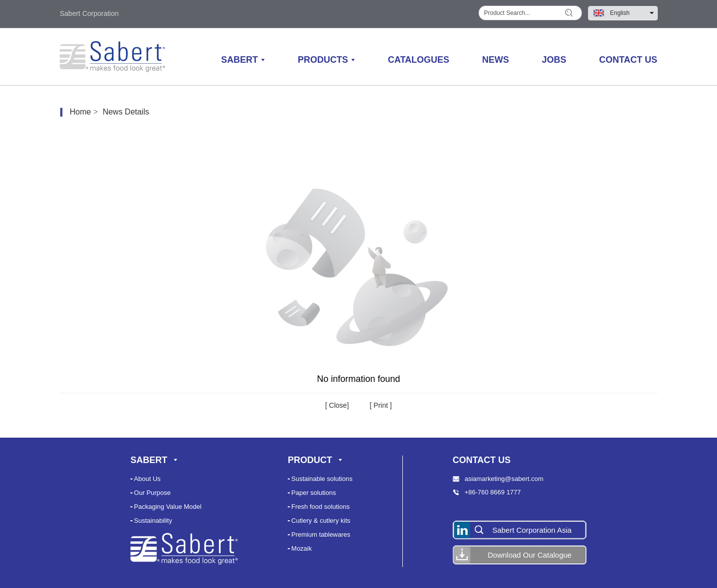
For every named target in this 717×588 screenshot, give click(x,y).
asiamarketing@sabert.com (504, 479)
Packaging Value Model (168, 507)
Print (380, 405)
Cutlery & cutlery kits (321, 521)
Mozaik (301, 548)
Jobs (554, 60)
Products (323, 60)
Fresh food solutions (320, 507)
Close (337, 405)
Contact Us (628, 60)
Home (80, 112)
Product (310, 460)
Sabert (239, 60)
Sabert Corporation (89, 13)
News (495, 60)
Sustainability (153, 521)
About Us (147, 479)
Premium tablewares (321, 534)
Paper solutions (314, 493)
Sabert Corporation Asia (532, 530)
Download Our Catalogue (529, 555)
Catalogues (418, 60)
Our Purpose (152, 493)
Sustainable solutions (322, 479)
